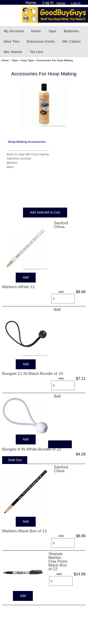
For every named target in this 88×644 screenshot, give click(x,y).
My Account (14, 31)
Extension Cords (41, 41)
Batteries (71, 31)
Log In (76, 3)
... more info (60, 444)
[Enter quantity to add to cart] (63, 299)
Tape (52, 31)
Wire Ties (11, 41)
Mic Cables (71, 41)
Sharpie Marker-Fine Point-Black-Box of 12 (58, 561)
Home (61, 3)
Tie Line (36, 52)
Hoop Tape (27, 60)
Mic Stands (13, 52)
